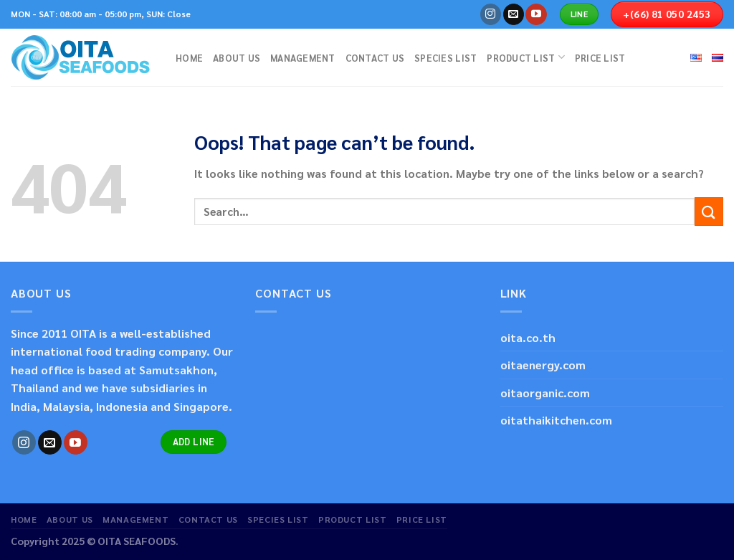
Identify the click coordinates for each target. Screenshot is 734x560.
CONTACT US (375, 58)
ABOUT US (237, 58)
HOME (189, 58)
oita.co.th (528, 337)
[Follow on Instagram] (491, 14)
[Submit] (709, 211)
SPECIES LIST (445, 58)
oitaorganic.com (545, 393)
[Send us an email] (514, 14)
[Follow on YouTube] (536, 14)
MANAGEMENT (303, 58)
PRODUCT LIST (526, 57)
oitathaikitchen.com (556, 420)
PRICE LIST (600, 58)
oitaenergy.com (543, 365)
